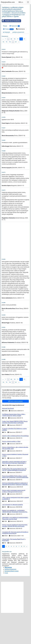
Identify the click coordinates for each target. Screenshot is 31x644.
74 (3, 42)
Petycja (5, 26)
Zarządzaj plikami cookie (12, 602)
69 (11, 39)
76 (10, 42)
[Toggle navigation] (28, 2)
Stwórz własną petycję (16, 432)
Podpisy (8, 29)
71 (18, 39)
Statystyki (6, 32)
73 (24, 39)
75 (7, 42)
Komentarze (20, 29)
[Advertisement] (16, 61)
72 (21, 39)
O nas (6, 604)
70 (15, 39)
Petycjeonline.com (8, 2)
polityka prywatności (18, 32)
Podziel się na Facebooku (11, 21)
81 (16, 42)
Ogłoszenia (15, 26)
